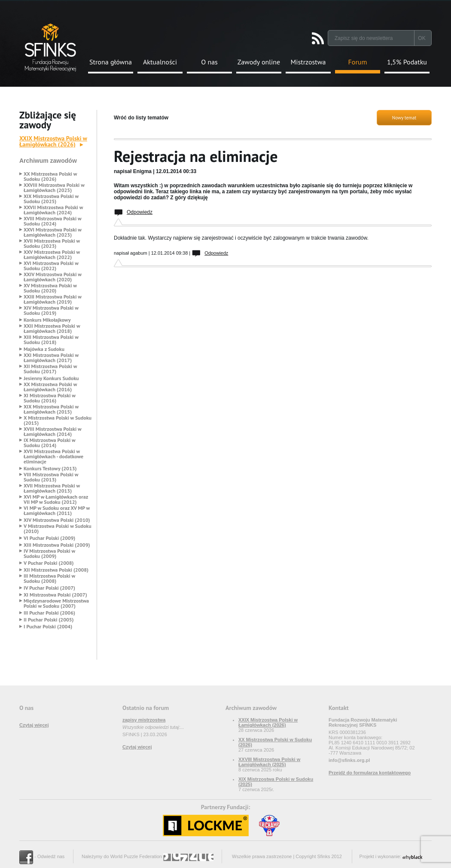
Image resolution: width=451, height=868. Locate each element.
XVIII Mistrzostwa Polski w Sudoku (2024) (52, 221)
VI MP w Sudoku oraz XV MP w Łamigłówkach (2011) (57, 511)
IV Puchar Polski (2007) (49, 588)
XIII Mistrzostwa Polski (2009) (57, 545)
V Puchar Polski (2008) (49, 563)
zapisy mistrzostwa (144, 720)
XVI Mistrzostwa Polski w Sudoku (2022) (51, 266)
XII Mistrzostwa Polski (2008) (56, 570)
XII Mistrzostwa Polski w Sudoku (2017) (50, 369)
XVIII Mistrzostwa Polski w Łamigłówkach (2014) (52, 432)
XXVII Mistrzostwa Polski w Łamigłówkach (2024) (53, 210)
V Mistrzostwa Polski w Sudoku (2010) (58, 529)
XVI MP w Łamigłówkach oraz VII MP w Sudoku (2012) (56, 499)
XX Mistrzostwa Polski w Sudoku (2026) (50, 177)
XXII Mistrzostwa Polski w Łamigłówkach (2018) (52, 329)
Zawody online (259, 62)
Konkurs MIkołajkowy (47, 320)
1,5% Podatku (407, 62)
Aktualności (160, 62)
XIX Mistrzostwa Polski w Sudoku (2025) (51, 199)
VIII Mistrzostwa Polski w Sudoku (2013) (51, 477)
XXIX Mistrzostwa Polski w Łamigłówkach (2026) (53, 141)
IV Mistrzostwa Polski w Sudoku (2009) (49, 554)
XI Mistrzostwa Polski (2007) (55, 595)
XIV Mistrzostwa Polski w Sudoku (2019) (51, 311)
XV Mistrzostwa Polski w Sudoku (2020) (50, 288)
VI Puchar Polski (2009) (49, 538)
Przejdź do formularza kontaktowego (370, 773)
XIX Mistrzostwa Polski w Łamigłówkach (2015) (51, 409)
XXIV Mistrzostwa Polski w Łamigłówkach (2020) (53, 277)
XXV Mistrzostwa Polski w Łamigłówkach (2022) (52, 255)
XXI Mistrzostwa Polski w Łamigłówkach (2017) (51, 358)
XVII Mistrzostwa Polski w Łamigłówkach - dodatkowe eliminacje (53, 457)
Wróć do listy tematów (141, 118)
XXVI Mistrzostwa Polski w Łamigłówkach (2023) (53, 232)
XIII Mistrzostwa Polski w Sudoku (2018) (51, 340)
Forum (358, 62)
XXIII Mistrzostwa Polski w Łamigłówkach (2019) (53, 299)
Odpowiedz (140, 212)
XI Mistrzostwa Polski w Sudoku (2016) (50, 398)
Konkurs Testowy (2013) (50, 469)
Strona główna (111, 62)
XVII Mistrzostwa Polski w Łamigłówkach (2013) (52, 488)
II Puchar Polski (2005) (49, 620)
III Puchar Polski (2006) (49, 613)
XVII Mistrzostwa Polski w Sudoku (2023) (52, 244)
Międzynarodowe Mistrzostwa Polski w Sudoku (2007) (56, 603)
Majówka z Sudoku (44, 349)
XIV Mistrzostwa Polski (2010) (57, 520)
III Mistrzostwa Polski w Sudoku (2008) (49, 579)
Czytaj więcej (34, 725)
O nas (209, 62)
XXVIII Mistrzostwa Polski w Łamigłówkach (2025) (54, 188)
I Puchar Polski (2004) (48, 627)
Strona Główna (50, 47)
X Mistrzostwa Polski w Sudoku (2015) (58, 420)
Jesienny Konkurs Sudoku (51, 378)
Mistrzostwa (308, 62)
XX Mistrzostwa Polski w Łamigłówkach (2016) (50, 387)
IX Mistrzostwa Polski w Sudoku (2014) (49, 443)
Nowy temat (404, 118)
